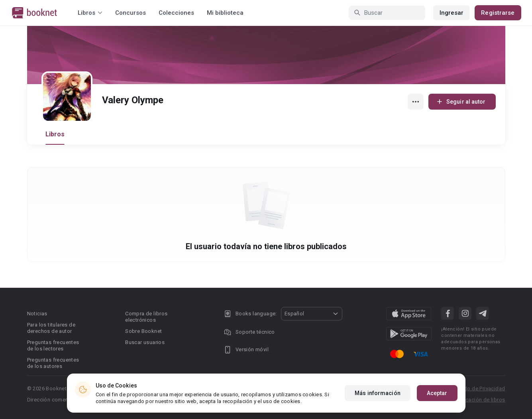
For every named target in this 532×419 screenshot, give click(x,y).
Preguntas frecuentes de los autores (53, 363)
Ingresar (452, 13)
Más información (378, 393)
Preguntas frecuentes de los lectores (53, 345)
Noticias (37, 314)
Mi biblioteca (225, 13)
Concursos (131, 13)
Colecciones (176, 13)
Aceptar (437, 393)
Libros (55, 134)
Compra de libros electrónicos (146, 317)
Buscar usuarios (145, 342)
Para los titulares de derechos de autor (51, 328)
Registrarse (498, 13)
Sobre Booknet (143, 331)
